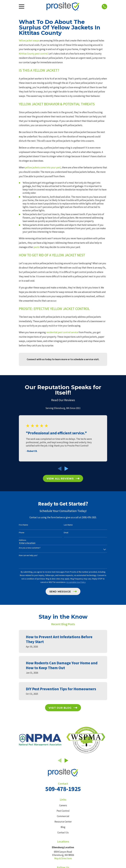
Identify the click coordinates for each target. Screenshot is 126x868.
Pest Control (63, 811)
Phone (22, 533)
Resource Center (63, 822)
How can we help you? (28, 555)
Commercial (63, 816)
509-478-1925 (63, 789)
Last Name (68, 525)
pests (36, 247)
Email (66, 533)
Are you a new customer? (30, 548)
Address (23, 540)
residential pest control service (62, 332)
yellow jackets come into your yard (43, 167)
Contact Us (63, 832)
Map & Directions (63, 858)
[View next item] (66, 469)
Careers (63, 805)
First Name (23, 525)
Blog (63, 827)
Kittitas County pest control (33, 54)
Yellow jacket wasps (29, 41)
